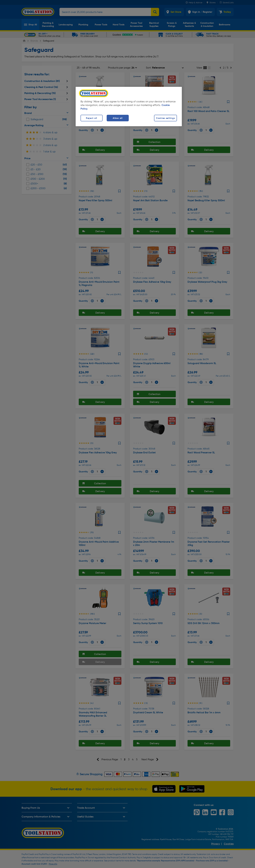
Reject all (91, 118)
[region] (129, 107)
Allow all (118, 118)
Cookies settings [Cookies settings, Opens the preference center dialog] (165, 118)
